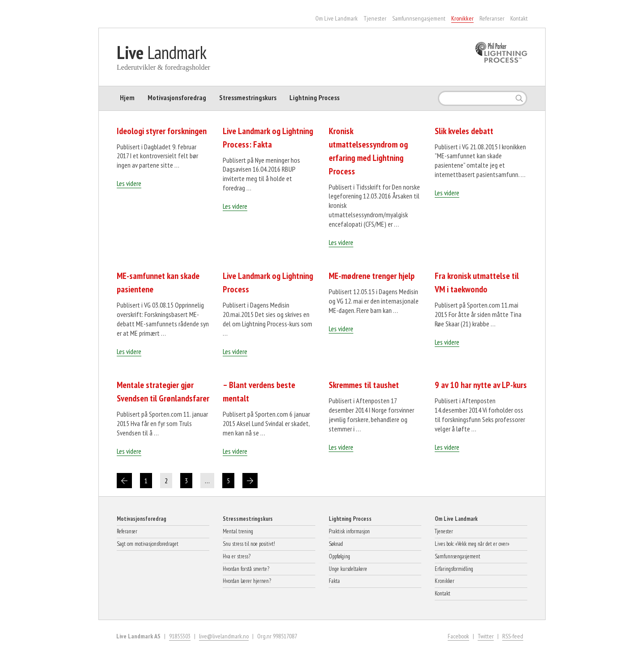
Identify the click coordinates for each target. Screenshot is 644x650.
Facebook (458, 636)
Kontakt (519, 18)
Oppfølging (339, 556)
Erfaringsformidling (454, 569)
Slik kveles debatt (464, 131)
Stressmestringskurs (248, 97)
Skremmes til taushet (364, 385)
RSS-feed (513, 636)
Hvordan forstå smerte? (246, 569)
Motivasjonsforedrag (177, 97)
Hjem (127, 97)
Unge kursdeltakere (348, 569)
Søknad (336, 544)
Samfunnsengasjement (419, 18)
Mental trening (238, 531)
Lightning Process (314, 97)
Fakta (334, 581)
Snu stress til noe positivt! (249, 544)
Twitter (486, 636)
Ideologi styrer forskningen (162, 131)
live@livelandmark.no (224, 636)
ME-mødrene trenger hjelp (372, 276)
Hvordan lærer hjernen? (247, 581)
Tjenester (375, 18)
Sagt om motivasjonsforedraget (148, 544)
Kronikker (462, 18)
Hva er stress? (237, 556)
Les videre (129, 184)
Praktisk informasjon (349, 531)
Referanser (492, 18)
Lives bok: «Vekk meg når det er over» (472, 544)
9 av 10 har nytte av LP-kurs (481, 385)
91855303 (180, 636)
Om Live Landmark (337, 18)
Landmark (162, 52)
